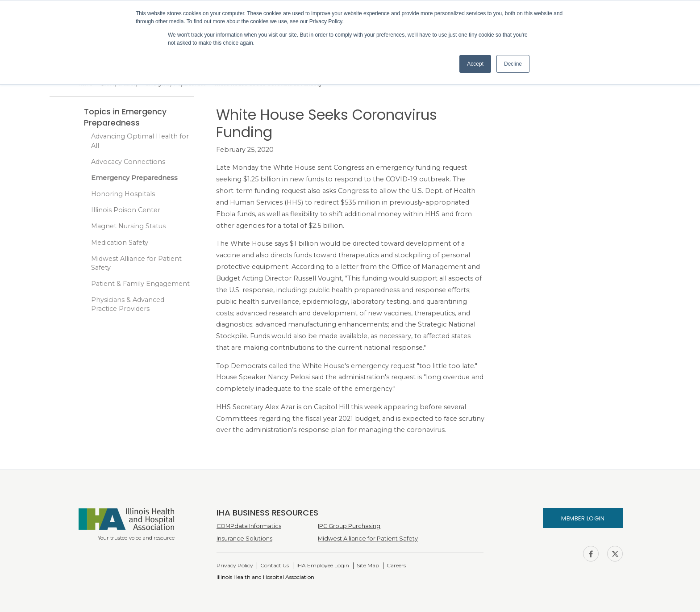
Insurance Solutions (244, 539)
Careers (396, 565)
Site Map (368, 565)
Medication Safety (120, 243)
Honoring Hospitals (123, 194)
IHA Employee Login (323, 565)
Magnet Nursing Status (128, 226)
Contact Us (275, 565)
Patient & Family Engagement (140, 284)
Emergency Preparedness (134, 178)
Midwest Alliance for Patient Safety (136, 263)
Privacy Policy (235, 565)
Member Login (583, 518)
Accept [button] (475, 64)
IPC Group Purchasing (349, 526)
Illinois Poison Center (126, 210)
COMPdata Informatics (249, 526)
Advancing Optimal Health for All (140, 141)
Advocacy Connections (128, 162)
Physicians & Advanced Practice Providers (128, 304)
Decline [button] (513, 64)
